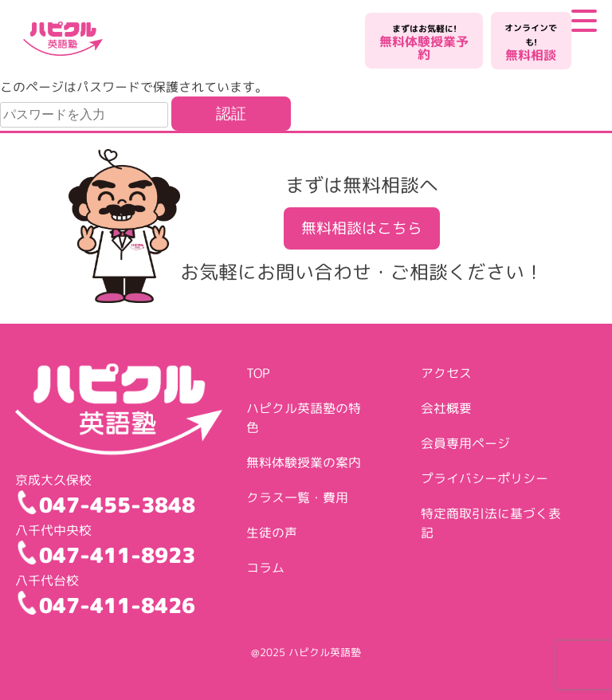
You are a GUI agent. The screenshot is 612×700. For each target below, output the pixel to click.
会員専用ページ (465, 443)
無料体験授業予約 (424, 43)
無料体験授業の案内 (304, 462)
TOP (258, 373)
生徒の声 (272, 533)
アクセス (446, 373)
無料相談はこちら (362, 228)
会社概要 (446, 408)
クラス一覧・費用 (297, 497)
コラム (265, 568)
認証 (231, 114)
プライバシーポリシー (484, 478)
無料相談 (531, 43)
